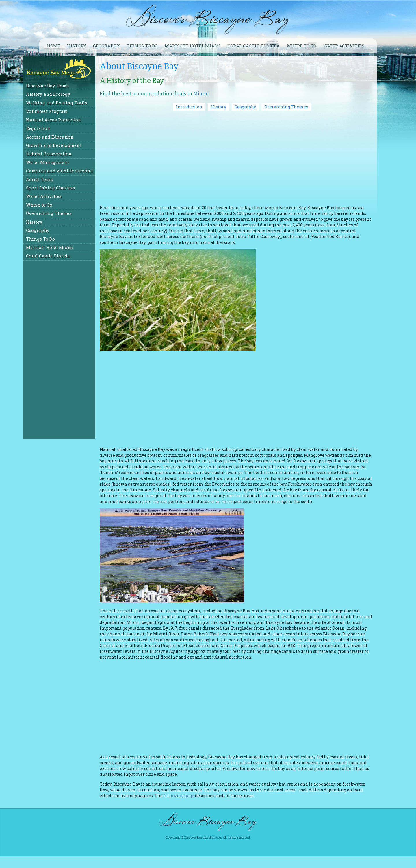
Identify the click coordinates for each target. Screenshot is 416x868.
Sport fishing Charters (66, 188)
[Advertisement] (75, 349)
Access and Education (66, 137)
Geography (106, 46)
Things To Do (142, 46)
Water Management (63, 162)
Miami (217, 94)
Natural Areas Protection (69, 120)
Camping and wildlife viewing (75, 171)
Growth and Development (70, 145)
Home (53, 46)
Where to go (301, 46)
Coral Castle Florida (253, 46)
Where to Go (55, 205)
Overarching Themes (65, 213)
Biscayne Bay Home (63, 86)
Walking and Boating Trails (73, 103)
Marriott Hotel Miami (193, 46)
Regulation (54, 128)
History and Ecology (64, 94)
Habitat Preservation (65, 154)
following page (235, 807)
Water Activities (344, 46)
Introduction (197, 107)
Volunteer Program (63, 111)
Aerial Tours (55, 179)
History (77, 46)
